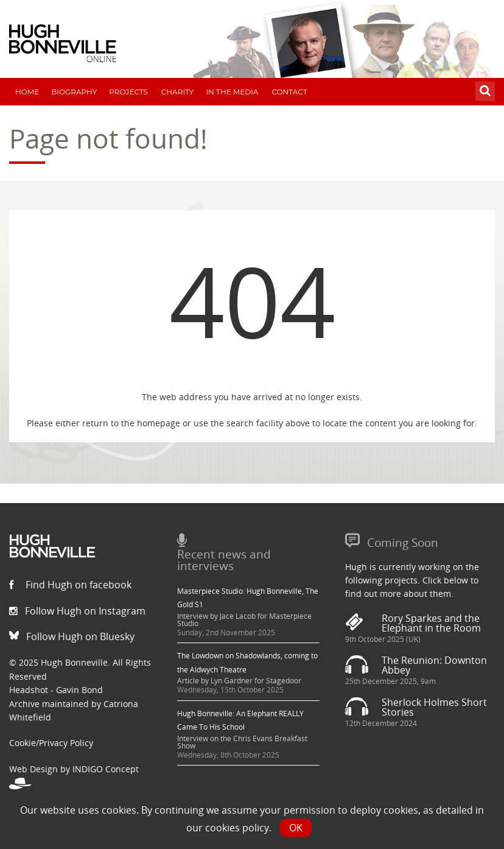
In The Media (232, 92)
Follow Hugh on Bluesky (72, 636)
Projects (128, 92)
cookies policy (237, 828)
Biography (74, 92)
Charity (178, 92)
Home (27, 92)
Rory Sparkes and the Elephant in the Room (431, 623)
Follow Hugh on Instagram (77, 611)
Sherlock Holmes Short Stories (434, 707)
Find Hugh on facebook (70, 585)
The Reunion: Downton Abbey (434, 665)
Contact (289, 92)
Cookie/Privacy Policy (51, 743)
